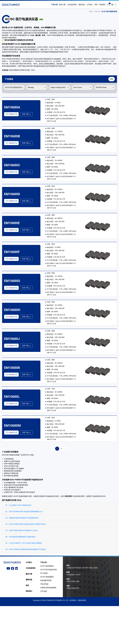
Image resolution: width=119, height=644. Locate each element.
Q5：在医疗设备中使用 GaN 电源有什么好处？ (22, 568)
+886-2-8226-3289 (73, 619)
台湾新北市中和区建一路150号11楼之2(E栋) (82, 606)
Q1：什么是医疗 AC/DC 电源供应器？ (19, 543)
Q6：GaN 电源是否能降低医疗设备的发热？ (21, 575)
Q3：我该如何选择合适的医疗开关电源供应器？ (22, 556)
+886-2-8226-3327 (73, 626)
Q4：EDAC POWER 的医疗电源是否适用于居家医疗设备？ (26, 562)
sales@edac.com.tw (73, 613)
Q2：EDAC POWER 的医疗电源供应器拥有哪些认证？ (24, 549)
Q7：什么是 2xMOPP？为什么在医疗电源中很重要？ (24, 581)
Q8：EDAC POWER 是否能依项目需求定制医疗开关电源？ (26, 587)
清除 (110, 79)
